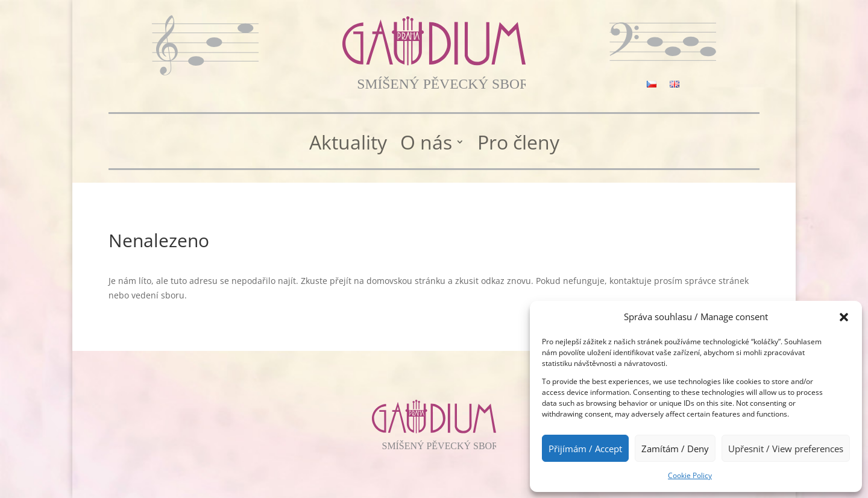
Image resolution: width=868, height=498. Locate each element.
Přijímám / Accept (585, 449)
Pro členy (518, 143)
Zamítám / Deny (675, 449)
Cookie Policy (690, 475)
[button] (844, 317)
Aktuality (348, 143)
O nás (426, 143)
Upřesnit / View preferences (786, 449)
